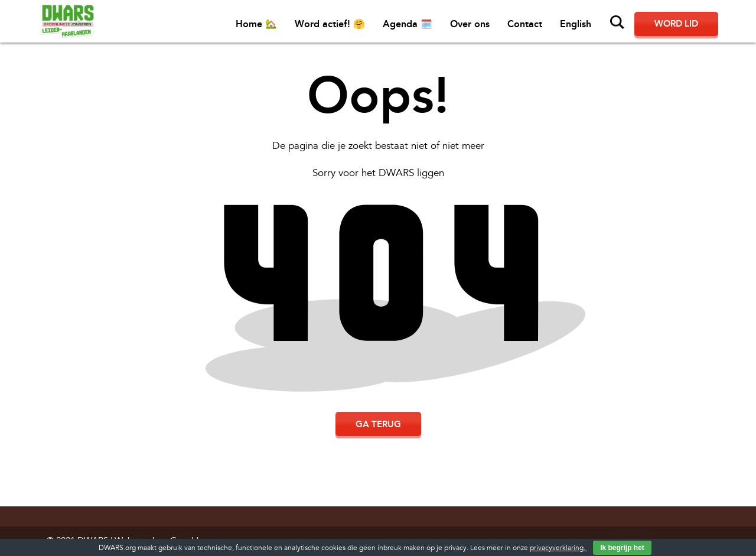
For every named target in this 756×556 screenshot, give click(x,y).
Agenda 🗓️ (408, 24)
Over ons (470, 24)
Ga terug (378, 424)
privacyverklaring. (558, 548)
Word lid (676, 24)
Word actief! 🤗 (330, 24)
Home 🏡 (256, 24)
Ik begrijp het (622, 548)
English (576, 24)
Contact (525, 24)
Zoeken (617, 22)
